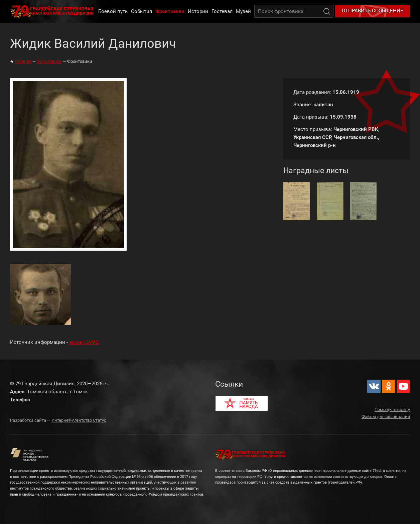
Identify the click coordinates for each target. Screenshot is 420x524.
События (142, 11)
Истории (198, 11)
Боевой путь (113, 11)
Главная (23, 61)
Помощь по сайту (392, 410)
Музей (243, 11)
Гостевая (222, 11)
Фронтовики (170, 11)
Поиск (327, 11)
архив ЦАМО (84, 342)
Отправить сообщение (373, 11)
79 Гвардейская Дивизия (53, 11)
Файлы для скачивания (386, 417)
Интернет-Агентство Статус (79, 420)
